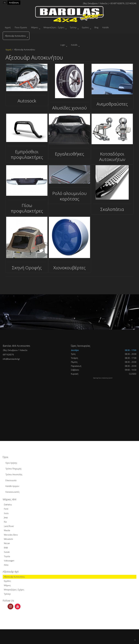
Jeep (6, 517)
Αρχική (8, 27)
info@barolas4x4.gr (11, 359)
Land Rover (9, 526)
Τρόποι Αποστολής (14, 474)
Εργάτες (85, 27)
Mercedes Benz (11, 535)
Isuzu (6, 513)
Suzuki (7, 552)
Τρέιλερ (73, 27)
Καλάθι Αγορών (12, 486)
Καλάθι (106, 27)
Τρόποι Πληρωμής (13, 469)
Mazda (7, 530)
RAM (6, 548)
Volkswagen (9, 561)
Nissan (7, 543)
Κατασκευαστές (13, 492)
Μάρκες (35, 27)
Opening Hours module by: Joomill (103, 378)
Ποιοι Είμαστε (21, 27)
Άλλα (6, 565)
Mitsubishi (8, 539)
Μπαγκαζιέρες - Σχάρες (54, 27)
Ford (6, 509)
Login (63, 45)
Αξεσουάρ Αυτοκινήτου (15, 36)
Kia (5, 522)
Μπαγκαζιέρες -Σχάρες (14, 590)
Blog (96, 27)
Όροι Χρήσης (11, 463)
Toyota (7, 556)
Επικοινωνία (11, 480)
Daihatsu (8, 505)
